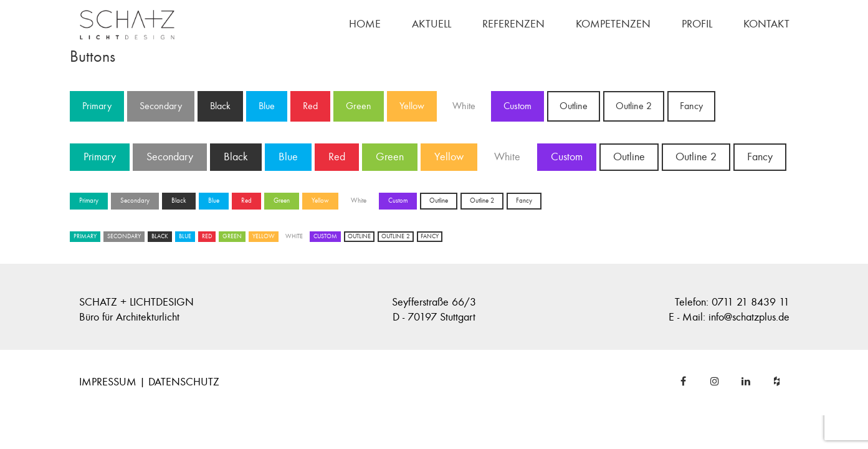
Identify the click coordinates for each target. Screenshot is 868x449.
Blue (267, 106)
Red (310, 106)
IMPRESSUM (108, 382)
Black (220, 106)
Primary (97, 106)
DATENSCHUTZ (184, 382)
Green (359, 106)
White (464, 106)
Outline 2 (634, 106)
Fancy (691, 106)
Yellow (412, 106)
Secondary (161, 106)
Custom (517, 106)
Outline (574, 106)
